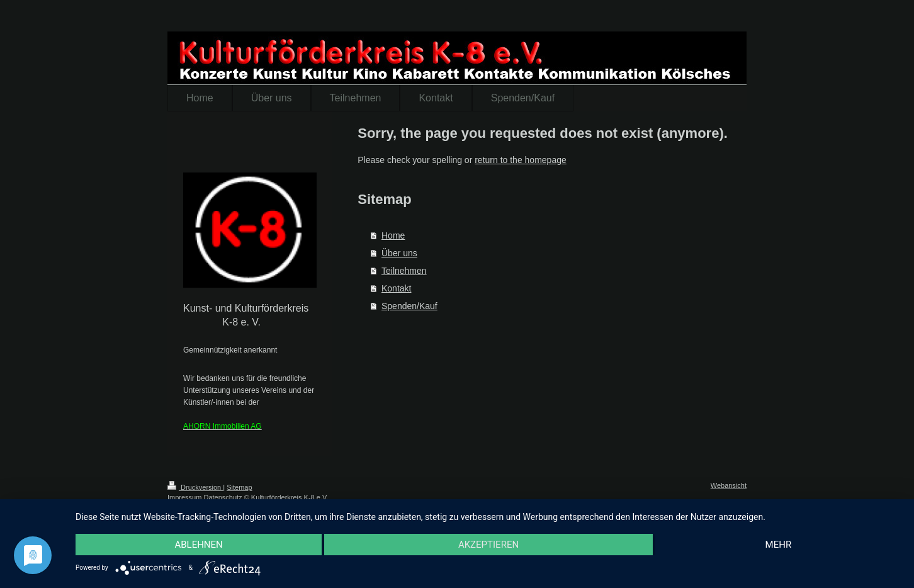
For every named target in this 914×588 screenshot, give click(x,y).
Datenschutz (223, 497)
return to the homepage (521, 160)
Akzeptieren (488, 545)
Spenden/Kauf (409, 306)
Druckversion (195, 487)
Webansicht (729, 485)
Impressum (184, 497)
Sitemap (239, 487)
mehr (779, 545)
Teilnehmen (404, 271)
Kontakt (396, 288)
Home (393, 235)
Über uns (399, 253)
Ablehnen (198, 545)
